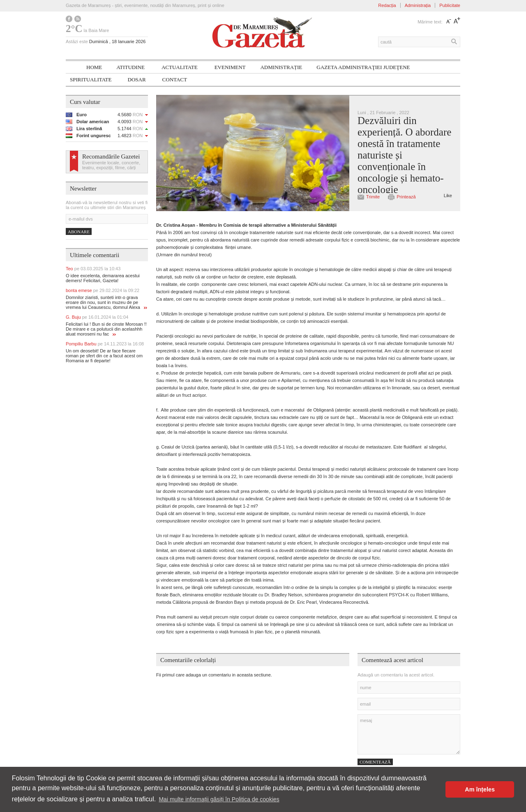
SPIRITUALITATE (91, 79)
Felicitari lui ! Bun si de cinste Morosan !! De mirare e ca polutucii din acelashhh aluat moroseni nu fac (106, 329)
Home (94, 67)
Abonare (79, 232)
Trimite (373, 197)
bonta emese (103, 290)
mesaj (409, 734)
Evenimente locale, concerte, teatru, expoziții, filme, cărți (111, 165)
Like (448, 196)
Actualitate (180, 67)
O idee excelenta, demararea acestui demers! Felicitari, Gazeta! (103, 278)
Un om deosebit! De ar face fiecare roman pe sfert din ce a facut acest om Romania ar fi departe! (104, 356)
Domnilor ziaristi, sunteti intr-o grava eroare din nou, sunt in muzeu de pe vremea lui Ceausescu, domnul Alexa (106, 302)
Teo (93, 269)
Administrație (281, 67)
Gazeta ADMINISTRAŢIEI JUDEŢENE (363, 67)
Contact (175, 79)
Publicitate (450, 5)
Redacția (387, 5)
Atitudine (130, 67)
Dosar (137, 79)
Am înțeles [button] (480, 789)
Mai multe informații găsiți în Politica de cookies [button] (219, 799)
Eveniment (230, 67)
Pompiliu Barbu (105, 344)
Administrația (418, 5)
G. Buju (97, 317)
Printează (406, 197)
